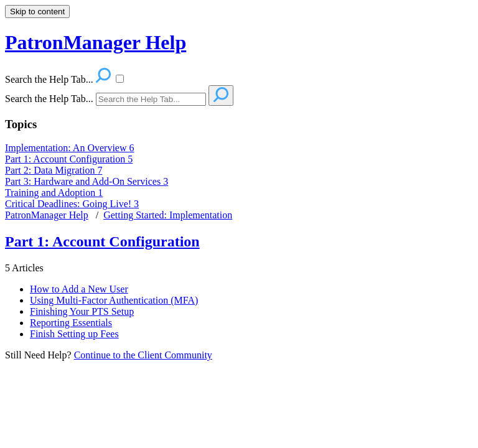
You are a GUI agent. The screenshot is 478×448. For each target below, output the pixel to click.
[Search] (151, 99)
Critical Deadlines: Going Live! (72, 204)
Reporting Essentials (71, 323)
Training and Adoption (54, 193)
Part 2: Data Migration (54, 170)
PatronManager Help (47, 215)
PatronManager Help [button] (96, 42)
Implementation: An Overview (70, 148)
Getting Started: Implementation (168, 215)
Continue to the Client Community (143, 355)
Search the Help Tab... (49, 99)
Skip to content (37, 12)
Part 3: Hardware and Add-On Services (87, 181)
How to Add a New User (79, 289)
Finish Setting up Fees (74, 334)
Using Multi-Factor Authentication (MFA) (114, 300)
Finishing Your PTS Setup (82, 311)
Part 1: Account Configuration (69, 159)
